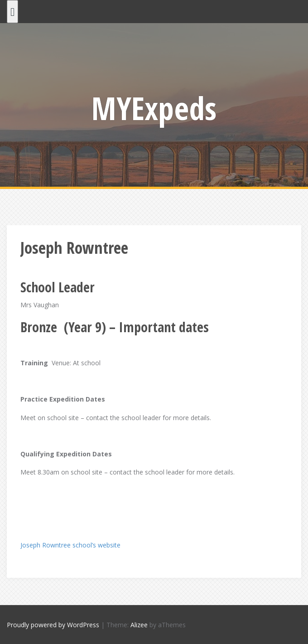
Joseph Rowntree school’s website (70, 545)
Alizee (139, 625)
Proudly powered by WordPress (53, 625)
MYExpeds (154, 108)
